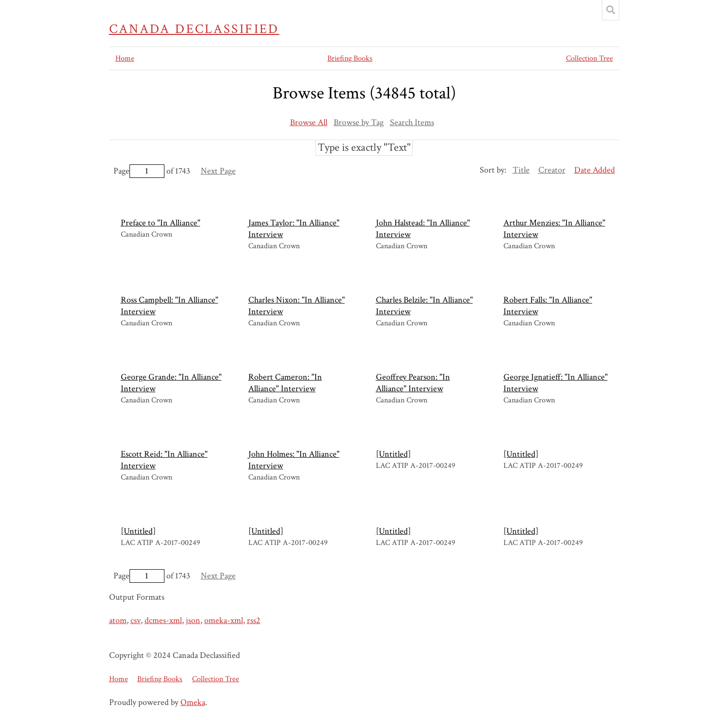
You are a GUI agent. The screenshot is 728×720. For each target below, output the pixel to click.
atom (118, 620)
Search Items (412, 122)
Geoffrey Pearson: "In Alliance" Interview (413, 383)
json (193, 620)
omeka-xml (224, 620)
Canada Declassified (194, 29)
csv (136, 620)
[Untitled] (393, 454)
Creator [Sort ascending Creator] (552, 170)
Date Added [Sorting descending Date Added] (595, 170)
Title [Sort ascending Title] (521, 170)
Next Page (218, 171)
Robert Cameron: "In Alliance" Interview (285, 383)
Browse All (309, 122)
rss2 (254, 620)
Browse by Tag (359, 122)
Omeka (193, 702)
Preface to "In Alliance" (161, 223)
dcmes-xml (163, 620)
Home (125, 58)
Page (139, 171)
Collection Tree (590, 58)
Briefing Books (350, 58)
